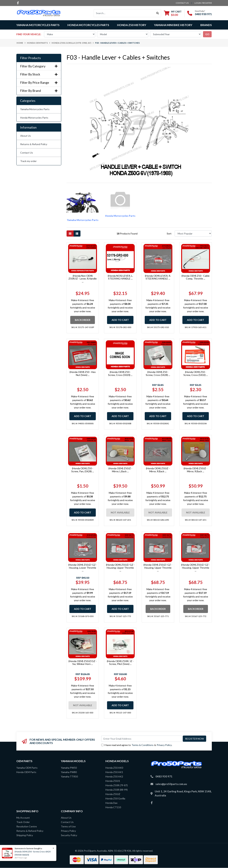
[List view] (77, 233)
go (207, 34)
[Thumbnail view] (70, 233)
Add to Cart (120, 320)
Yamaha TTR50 (69, 776)
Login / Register (203, 3)
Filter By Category (39, 66)
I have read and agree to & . (137, 745)
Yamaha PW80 (69, 772)
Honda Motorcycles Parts (34, 118)
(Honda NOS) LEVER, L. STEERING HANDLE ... (120, 277)
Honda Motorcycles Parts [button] (88, 25)
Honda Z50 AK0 (114, 768)
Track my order (28, 161)
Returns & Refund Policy (34, 144)
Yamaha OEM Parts (27, 768)
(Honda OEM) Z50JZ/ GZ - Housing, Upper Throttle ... (120, 568)
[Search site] (158, 13)
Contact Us (27, 153)
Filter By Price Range (39, 83)
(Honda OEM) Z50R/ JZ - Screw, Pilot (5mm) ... (120, 663)
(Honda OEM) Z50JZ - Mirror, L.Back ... (120, 470)
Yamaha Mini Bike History (173, 25)
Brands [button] (206, 25)
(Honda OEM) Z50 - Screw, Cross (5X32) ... (196, 373)
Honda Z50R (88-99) (117, 790)
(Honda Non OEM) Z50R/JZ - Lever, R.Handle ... (83, 279)
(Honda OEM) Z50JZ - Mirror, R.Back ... (158, 470)
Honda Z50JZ (113, 794)
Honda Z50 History (132, 25)
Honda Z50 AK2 (114, 776)
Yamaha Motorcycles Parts (35, 109)
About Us (26, 136)
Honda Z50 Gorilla (115, 798)
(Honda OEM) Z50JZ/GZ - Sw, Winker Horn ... (83, 663)
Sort (169, 233)
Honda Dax (111, 803)
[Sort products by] (193, 233)
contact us (182, 3)
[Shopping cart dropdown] (173, 13)
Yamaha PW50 (69, 768)
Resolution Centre (27, 826)
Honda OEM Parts (26, 772)
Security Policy (69, 835)
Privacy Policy (164, 745)
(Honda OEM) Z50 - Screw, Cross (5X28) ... (158, 373)
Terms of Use (68, 826)
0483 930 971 (203, 14)
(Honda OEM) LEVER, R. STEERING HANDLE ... (158, 277)
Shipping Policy (25, 835)
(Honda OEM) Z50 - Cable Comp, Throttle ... (196, 277)
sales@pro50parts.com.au (171, 784)
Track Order (23, 822)
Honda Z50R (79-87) (117, 785)
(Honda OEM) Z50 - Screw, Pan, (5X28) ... (83, 470)
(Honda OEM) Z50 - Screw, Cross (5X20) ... (120, 373)
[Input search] (124, 13)
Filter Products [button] (30, 58)
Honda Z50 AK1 (114, 772)
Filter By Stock (39, 74)
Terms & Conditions (143, 745)
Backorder (83, 320)
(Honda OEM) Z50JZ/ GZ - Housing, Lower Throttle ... (83, 568)
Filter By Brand (39, 91)
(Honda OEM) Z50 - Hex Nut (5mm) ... (83, 373)
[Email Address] (142, 739)
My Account (23, 818)
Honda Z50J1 (113, 781)
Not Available (120, 512)
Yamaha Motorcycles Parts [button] (38, 25)
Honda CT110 (113, 807)
